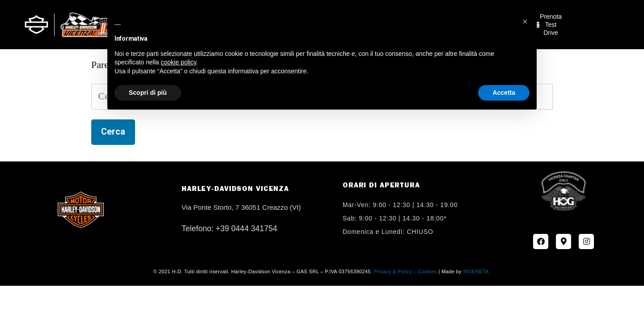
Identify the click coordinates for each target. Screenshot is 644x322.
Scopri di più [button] (148, 93)
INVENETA (476, 271)
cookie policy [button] (179, 62)
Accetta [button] (504, 93)
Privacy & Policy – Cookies (405, 271)
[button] (525, 21)
